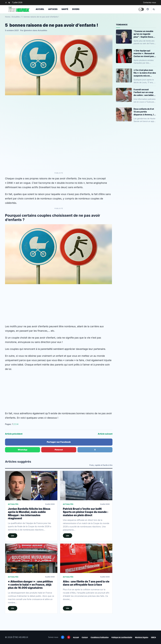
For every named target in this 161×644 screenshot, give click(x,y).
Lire (13, 536)
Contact (85, 637)
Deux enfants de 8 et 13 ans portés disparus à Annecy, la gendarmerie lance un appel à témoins (144, 112)
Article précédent (14, 434)
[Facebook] (6, 3)
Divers (76, 9)
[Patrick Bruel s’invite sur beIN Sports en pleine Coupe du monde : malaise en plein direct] (86, 486)
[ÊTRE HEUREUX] (148, 9)
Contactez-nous (150, 3)
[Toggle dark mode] (141, 9)
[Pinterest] (9, 3)
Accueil (40, 9)
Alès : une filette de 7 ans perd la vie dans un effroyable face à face (86, 583)
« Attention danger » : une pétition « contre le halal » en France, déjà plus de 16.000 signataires (30, 585)
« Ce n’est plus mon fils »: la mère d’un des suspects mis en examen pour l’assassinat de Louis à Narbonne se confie (145, 73)
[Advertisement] (59, 304)
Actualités (16, 17)
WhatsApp (23, 450)
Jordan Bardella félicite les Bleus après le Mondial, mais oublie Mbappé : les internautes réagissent (29, 514)
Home (7, 17)
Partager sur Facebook (59, 442)
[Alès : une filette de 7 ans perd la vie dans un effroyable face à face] (86, 558)
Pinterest (59, 450)
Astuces (53, 9)
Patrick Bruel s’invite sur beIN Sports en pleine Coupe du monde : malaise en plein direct (86, 512)
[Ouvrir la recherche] (154, 9)
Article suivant (105, 434)
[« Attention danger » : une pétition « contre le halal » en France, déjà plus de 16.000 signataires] (31, 558)
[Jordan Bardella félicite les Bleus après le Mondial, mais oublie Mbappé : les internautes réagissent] (31, 486)
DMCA (154, 637)
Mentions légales (142, 637)
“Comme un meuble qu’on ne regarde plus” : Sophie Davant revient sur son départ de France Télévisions (145, 34)
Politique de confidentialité (122, 637)
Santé (65, 9)
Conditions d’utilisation (100, 637)
